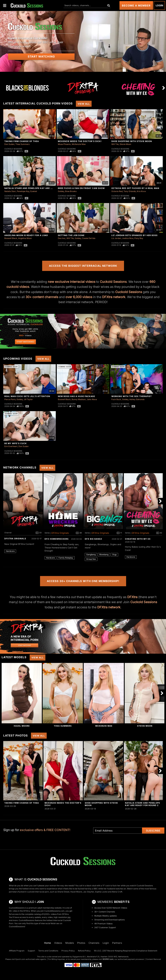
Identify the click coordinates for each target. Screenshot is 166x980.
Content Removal (153, 959)
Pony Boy (139, 238)
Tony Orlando (130, 191)
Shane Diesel (63, 892)
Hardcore (10, 551)
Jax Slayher (89, 892)
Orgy (114, 554)
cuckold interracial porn (38, 892)
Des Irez (62, 238)
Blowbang (104, 554)
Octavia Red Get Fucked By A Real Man (135, 188)
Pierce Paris (10, 399)
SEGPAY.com (108, 959)
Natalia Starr (10, 191)
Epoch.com (20, 959)
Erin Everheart (11, 446)
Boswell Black (11, 238)
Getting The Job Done (71, 235)
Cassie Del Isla (89, 238)
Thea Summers (22, 144)
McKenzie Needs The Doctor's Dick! (80, 141)
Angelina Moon (25, 238)
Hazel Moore (22, 726)
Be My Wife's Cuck (16, 443)
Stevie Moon (125, 144)
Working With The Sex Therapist (132, 396)
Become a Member (136, 6)
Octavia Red (117, 191)
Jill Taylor (28, 399)
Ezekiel (34, 191)
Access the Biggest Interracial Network (83, 266)
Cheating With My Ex (138, 539)
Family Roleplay (66, 558)
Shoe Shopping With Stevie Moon (132, 141)
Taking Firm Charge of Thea (22, 141)
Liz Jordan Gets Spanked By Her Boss (134, 235)
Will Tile (115, 144)
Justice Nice (128, 238)
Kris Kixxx (141, 191)
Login (159, 5)
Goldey (61, 191)
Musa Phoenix (64, 144)
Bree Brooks (71, 191)
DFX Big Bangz (93, 539)
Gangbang (91, 554)
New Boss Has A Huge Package (76, 396)
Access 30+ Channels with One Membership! (83, 581)
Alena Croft (117, 892)
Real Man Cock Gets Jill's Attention (27, 396)
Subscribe (153, 831)
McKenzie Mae (79, 144)
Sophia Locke (101, 892)
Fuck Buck (116, 399)
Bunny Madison (79, 399)
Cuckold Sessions (13, 149)
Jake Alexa (92, 399)
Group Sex (91, 559)
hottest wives (28, 889)
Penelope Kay (23, 191)
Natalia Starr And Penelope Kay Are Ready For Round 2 (39, 188)
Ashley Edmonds (137, 399)
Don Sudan (9, 144)
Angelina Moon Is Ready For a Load (26, 235)
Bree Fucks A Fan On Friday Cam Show (81, 188)
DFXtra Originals (15, 539)
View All (84, 104)
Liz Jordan (116, 238)
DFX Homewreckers (57, 539)
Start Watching (41, 57)
